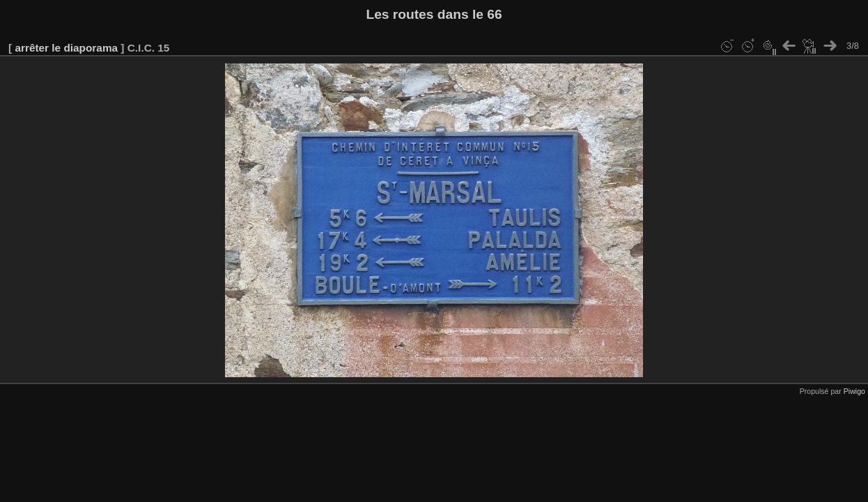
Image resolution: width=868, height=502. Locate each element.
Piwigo (854, 391)
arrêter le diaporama (66, 48)
